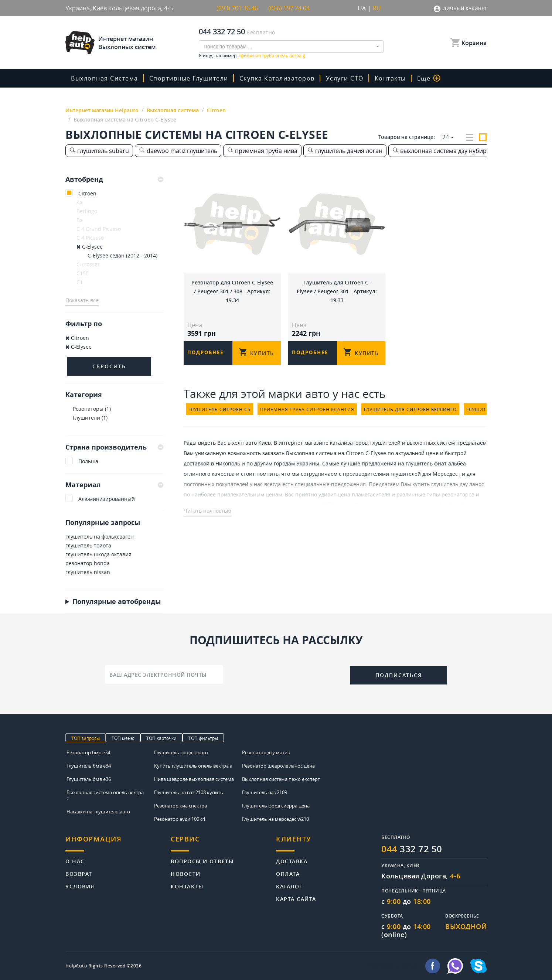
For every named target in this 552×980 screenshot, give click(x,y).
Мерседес (445, 474)
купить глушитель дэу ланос (448, 484)
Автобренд (114, 180)
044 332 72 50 (222, 32)
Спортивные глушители (189, 78)
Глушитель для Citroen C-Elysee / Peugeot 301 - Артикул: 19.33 (337, 291)
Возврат (79, 873)
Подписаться (399, 675)
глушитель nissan (88, 572)
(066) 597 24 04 (289, 8)
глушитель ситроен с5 (219, 409)
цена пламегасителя (364, 494)
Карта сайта (296, 899)
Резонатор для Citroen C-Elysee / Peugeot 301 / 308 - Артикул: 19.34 (232, 291)
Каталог (289, 886)
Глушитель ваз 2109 (265, 792)
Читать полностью (207, 511)
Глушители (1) (90, 418)
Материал (114, 485)
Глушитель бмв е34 (89, 766)
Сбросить (109, 366)
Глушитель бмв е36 (89, 779)
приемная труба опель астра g (272, 55)
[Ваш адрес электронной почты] (164, 675)
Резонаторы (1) (92, 409)
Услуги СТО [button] (345, 78)
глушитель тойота (88, 545)
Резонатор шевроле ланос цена (278, 766)
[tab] (114, 180)
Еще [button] (429, 78)
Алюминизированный (107, 499)
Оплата (288, 873)
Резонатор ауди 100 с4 (180, 819)
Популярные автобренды (117, 601)
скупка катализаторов (277, 78)
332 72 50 (412, 849)
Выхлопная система (105, 78)
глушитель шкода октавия (98, 554)
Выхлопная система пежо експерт (281, 779)
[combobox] (291, 47)
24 (446, 137)
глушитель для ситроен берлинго (410, 409)
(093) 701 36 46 (237, 8)
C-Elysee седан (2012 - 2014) (122, 255)
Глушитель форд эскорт (181, 752)
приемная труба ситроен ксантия (307, 409)
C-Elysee (90, 247)
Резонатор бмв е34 (88, 752)
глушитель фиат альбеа (436, 463)
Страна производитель (114, 447)
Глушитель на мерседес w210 (275, 819)
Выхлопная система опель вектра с (105, 795)
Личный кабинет (465, 9)
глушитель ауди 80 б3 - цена (316, 505)
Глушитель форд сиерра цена (276, 806)
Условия (80, 886)
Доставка (292, 861)
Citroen (87, 193)
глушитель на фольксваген (100, 537)
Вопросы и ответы (202, 861)
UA (362, 8)
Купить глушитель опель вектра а (193, 766)
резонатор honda (88, 563)
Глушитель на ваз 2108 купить (189, 792)
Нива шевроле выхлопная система (194, 779)
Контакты (390, 78)
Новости (186, 873)
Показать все (82, 300)
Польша (88, 461)
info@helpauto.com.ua (392, 966)
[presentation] (287, 674)
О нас (75, 861)
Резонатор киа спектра (180, 806)
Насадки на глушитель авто (98, 812)
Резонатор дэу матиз (266, 752)
